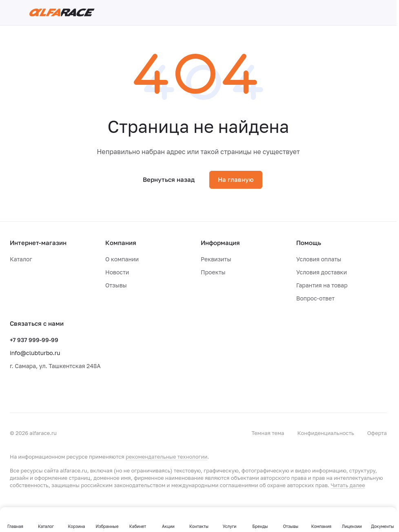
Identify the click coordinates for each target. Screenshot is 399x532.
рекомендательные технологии (166, 457)
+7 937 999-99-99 (34, 340)
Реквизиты (216, 259)
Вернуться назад (169, 179)
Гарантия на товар (322, 285)
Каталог (21, 259)
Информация (220, 243)
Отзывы (116, 285)
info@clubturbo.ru (35, 353)
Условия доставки (321, 272)
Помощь (309, 243)
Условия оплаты (319, 259)
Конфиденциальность (326, 433)
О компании (122, 259)
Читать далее (348, 485)
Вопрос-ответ (315, 298)
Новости (117, 272)
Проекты (213, 272)
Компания (121, 243)
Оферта (377, 433)
